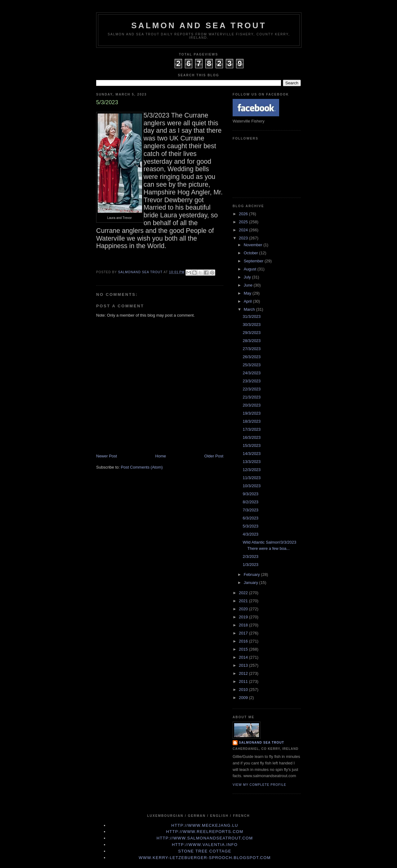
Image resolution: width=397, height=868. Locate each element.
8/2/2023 (250, 502)
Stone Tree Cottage (205, 851)
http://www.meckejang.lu (205, 825)
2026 (244, 214)
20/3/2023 (252, 405)
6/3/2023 (250, 518)
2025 (244, 222)
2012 (244, 673)
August (251, 269)
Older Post (214, 456)
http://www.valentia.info (205, 845)
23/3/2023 (252, 381)
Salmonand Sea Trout (261, 743)
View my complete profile (259, 785)
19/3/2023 (252, 413)
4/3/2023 (250, 534)
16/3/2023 (252, 437)
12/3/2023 (252, 470)
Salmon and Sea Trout (199, 25)
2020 (244, 609)
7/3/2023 (250, 510)
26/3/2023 (252, 357)
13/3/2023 (252, 462)
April (248, 301)
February (252, 574)
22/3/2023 (252, 389)
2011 (244, 681)
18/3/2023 (252, 421)
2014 (244, 657)
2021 (244, 601)
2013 (244, 665)
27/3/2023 (252, 349)
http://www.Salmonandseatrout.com (205, 838)
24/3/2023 (252, 373)
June (249, 285)
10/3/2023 (252, 486)
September (254, 261)
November (254, 245)
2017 (244, 633)
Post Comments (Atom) (142, 467)
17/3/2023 (252, 429)
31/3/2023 (252, 316)
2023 (244, 238)
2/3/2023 (250, 556)
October (252, 253)
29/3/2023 (252, 333)
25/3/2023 (252, 365)
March (250, 309)
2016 (244, 641)
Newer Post (107, 456)
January (252, 583)
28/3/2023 (252, 341)
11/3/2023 (252, 478)
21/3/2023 (252, 397)
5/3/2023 (250, 526)
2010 (244, 690)
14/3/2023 (252, 454)
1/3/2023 (250, 565)
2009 (244, 698)
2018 (244, 625)
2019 (244, 617)
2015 (244, 649)
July (248, 277)
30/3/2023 (252, 325)
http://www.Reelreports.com (205, 832)
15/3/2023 (252, 445)
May (248, 293)
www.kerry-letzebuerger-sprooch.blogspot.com (205, 858)
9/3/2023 (250, 494)
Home (161, 456)
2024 (244, 230)
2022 (244, 593)
